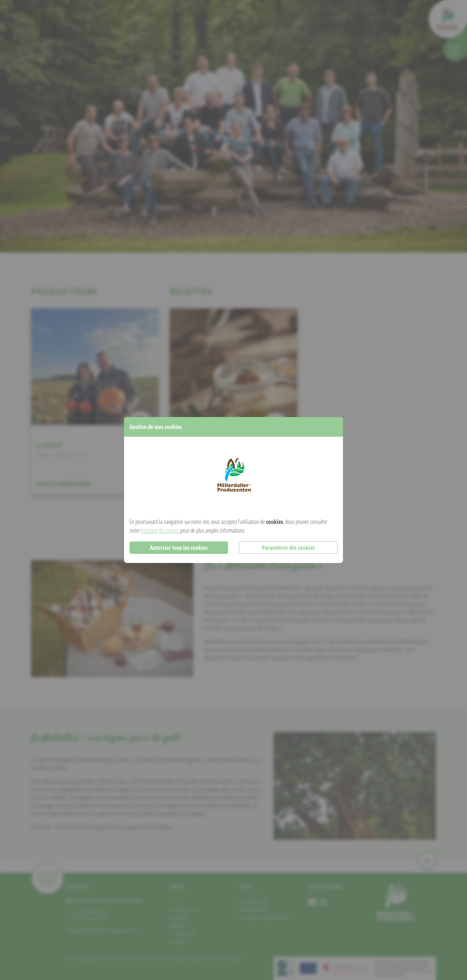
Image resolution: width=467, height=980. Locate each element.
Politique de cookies (160, 530)
